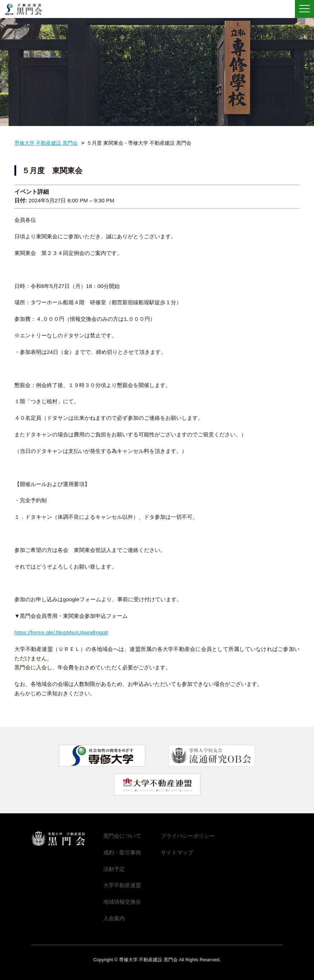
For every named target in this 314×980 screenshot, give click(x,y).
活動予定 (114, 869)
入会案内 (114, 918)
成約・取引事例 (122, 852)
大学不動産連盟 (122, 885)
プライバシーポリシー (188, 836)
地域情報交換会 (122, 902)
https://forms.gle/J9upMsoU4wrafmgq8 (61, 632)
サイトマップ (177, 852)
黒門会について (122, 836)
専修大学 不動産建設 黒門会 (26, 9)
